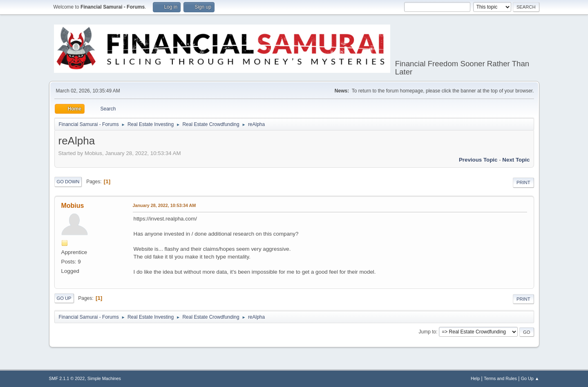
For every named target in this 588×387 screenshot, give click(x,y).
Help (475, 378)
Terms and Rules (500, 378)
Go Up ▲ (530, 378)
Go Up (64, 298)
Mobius (73, 206)
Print (523, 182)
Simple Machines (104, 378)
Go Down (68, 182)
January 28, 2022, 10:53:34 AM (164, 205)
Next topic (516, 160)
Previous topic (478, 160)
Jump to (428, 332)
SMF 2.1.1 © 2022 (67, 378)
